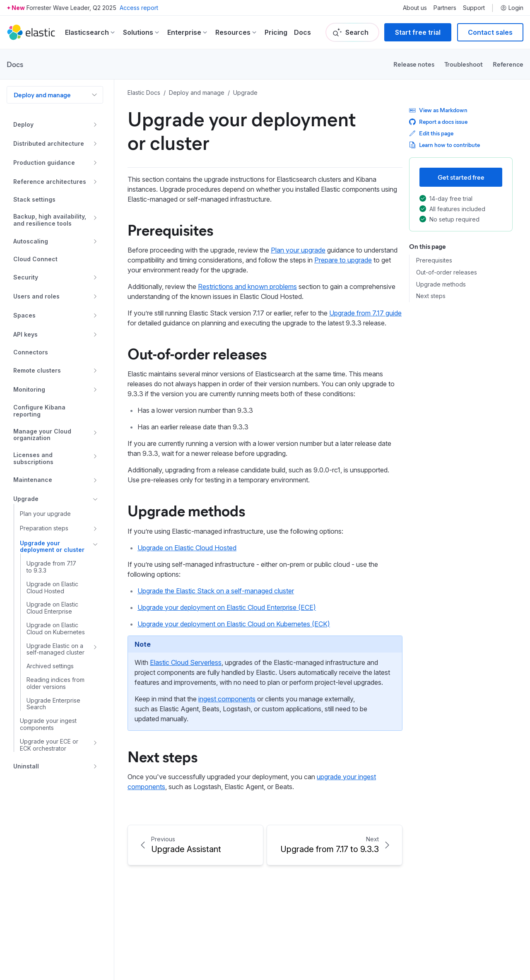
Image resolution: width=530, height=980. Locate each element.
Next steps (431, 296)
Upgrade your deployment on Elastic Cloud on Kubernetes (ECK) (234, 624)
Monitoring (29, 389)
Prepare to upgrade (343, 260)
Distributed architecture (49, 143)
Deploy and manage (42, 95)
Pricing (276, 32)
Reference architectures (50, 182)
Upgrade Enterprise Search (53, 704)
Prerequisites (434, 260)
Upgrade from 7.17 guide (365, 313)
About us (415, 8)
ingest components (227, 699)
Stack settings (34, 200)
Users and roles (36, 296)
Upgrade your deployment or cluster (52, 547)
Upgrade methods (441, 284)
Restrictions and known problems (247, 287)
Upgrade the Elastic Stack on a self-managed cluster (216, 591)
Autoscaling (31, 241)
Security (26, 277)
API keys (25, 334)
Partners (445, 8)
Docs (302, 32)
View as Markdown (438, 110)
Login (512, 8)
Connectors (31, 352)
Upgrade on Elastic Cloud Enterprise (52, 608)
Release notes (414, 64)
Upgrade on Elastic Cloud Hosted (52, 588)
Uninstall (26, 766)
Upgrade (26, 499)
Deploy (23, 124)
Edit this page (431, 133)
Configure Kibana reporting (39, 411)
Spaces (24, 315)
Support (474, 8)
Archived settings (50, 666)
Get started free (461, 177)
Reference (508, 64)
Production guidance (44, 163)
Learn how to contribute (444, 145)
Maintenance (33, 480)
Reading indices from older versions (55, 683)
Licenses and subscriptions (33, 459)
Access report (139, 8)
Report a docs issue (438, 122)
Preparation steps (44, 528)
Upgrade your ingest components (48, 724)
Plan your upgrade (45, 514)
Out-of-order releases (447, 272)
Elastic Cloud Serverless (186, 662)
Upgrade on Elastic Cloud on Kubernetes (56, 629)
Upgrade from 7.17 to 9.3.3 (51, 567)
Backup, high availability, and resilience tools (50, 220)
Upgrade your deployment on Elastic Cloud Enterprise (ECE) (227, 607)
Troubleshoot (464, 64)
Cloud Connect (35, 259)
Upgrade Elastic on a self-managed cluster (55, 649)
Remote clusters (37, 370)
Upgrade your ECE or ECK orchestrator (49, 745)
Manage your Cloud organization (42, 435)
